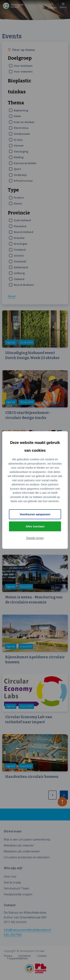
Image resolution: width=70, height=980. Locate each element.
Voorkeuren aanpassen (35, 514)
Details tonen (35, 538)
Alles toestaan (35, 526)
